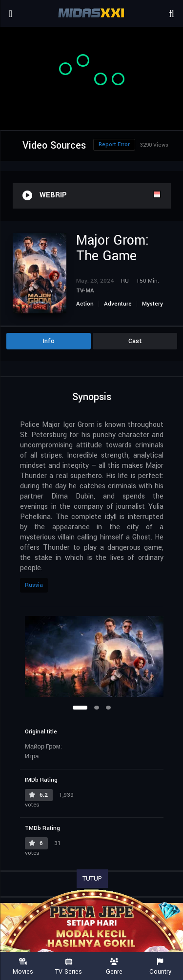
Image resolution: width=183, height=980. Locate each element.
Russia (34, 585)
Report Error (114, 144)
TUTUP (92, 879)
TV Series (69, 967)
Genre (115, 967)
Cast (135, 341)
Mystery (152, 304)
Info (49, 341)
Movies (23, 967)
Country (160, 967)
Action (85, 304)
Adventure (118, 304)
